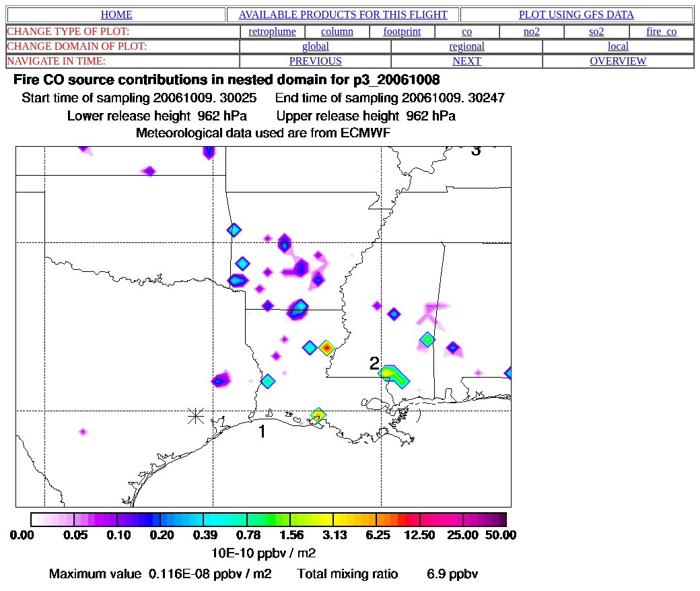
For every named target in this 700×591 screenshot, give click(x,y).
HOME (117, 14)
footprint (402, 31)
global (316, 46)
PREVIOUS (316, 61)
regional (467, 46)
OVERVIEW (619, 61)
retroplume (273, 31)
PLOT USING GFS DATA (576, 14)
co (467, 31)
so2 (596, 31)
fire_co (661, 31)
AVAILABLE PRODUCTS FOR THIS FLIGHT (343, 14)
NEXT (467, 61)
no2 (532, 31)
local (618, 46)
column (337, 31)
